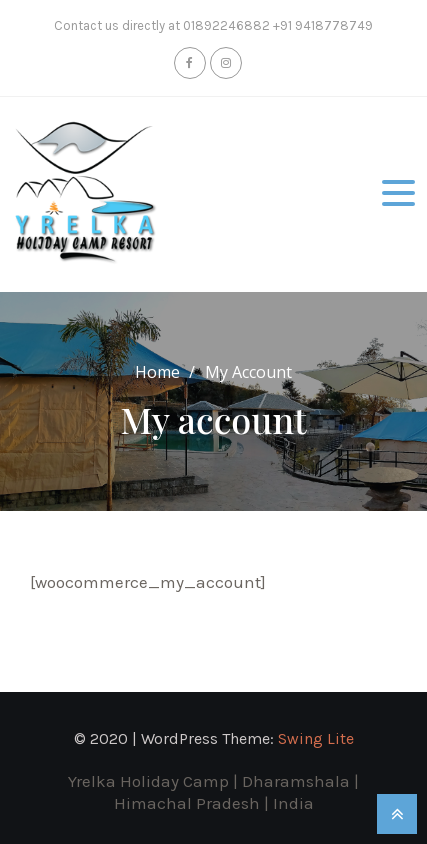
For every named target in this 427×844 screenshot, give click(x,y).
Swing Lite (316, 738)
